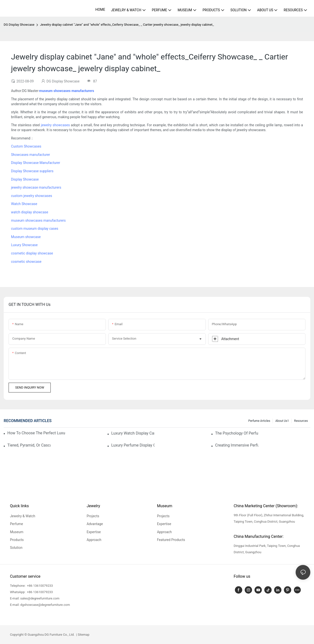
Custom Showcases (26, 146)
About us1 (282, 421)
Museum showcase (26, 237)
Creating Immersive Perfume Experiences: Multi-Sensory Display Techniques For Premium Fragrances (237, 445)
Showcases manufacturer (30, 155)
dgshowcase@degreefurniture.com (45, 605)
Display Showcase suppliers (32, 171)
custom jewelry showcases (32, 196)
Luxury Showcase (24, 245)
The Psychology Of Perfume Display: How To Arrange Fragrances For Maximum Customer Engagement (237, 433)
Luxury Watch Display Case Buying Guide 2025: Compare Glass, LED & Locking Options (133, 433)
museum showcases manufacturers (38, 220)
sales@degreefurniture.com (40, 598)
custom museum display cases (35, 229)
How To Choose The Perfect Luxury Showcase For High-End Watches (36, 433)
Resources (301, 421)
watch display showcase (30, 212)
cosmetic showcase (26, 262)
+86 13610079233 (40, 586)
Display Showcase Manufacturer (36, 163)
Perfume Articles (259, 421)
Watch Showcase (24, 204)
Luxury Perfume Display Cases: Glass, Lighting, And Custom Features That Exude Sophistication (133, 445)
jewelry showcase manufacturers (36, 187)
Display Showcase (25, 179)
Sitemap (83, 635)
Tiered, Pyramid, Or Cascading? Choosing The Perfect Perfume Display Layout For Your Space (29, 445)
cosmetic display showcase (32, 253)
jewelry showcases (55, 125)
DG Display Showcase (19, 25)
